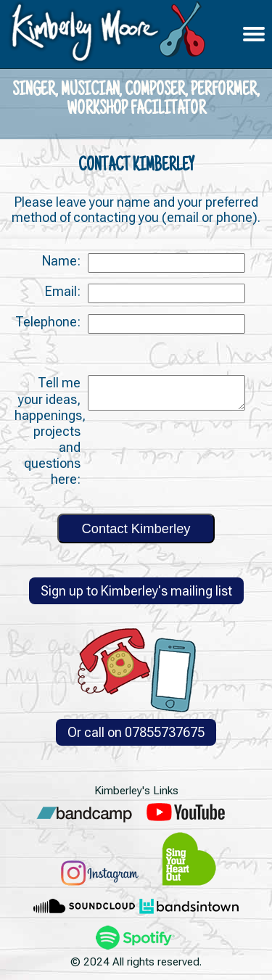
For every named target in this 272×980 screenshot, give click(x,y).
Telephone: (48, 322)
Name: (61, 261)
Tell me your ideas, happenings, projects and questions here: (50, 431)
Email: (63, 291)
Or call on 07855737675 (136, 732)
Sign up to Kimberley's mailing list (136, 591)
